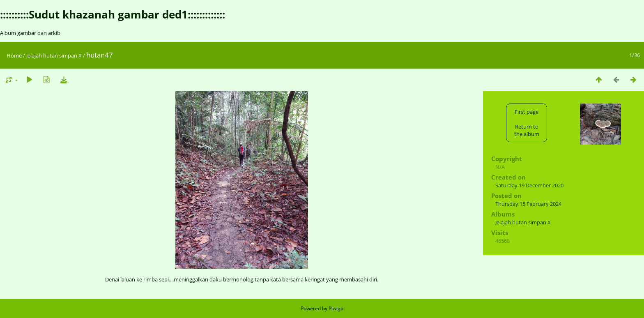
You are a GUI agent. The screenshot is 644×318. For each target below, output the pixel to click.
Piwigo (336, 308)
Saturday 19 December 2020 (529, 185)
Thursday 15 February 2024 (528, 204)
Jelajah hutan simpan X (54, 55)
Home (14, 55)
